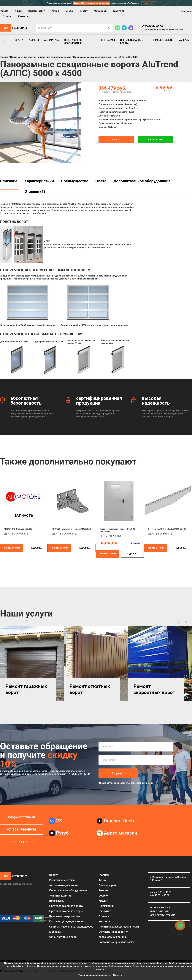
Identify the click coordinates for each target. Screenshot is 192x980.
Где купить (119, 11)
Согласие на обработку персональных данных (113, 934)
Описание (9, 181)
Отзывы (7, 16)
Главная (4, 11)
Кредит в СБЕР (155, 140)
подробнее (36, 548)
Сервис (70, 11)
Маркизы (184, 40)
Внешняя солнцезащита (65, 916)
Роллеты (34, 40)
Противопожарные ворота (131, 42)
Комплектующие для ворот (67, 921)
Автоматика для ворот (64, 885)
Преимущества (75, 181)
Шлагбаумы (108, 40)
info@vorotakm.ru (22, 817)
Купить (116, 140)
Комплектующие (163, 40)
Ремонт (55, 11)
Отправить (118, 773)
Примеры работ (37, 11)
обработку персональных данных (137, 783)
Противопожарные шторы (66, 911)
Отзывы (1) (35, 191)
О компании (100, 11)
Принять (118, 975)
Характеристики (39, 181)
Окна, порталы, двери (63, 937)
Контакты (23, 16)
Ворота (19, 40)
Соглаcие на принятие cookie (117, 942)
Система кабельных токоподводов (71, 927)
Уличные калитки (60, 896)
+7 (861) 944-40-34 (152, 26)
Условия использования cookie (94, 975)
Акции (18, 11)
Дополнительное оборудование (142, 181)
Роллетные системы (62, 880)
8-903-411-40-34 (22, 842)
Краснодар (187, 11)
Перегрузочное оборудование (73, 42)
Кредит (84, 11)
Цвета (101, 181)
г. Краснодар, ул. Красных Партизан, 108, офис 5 (163, 29)
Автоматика (52, 40)
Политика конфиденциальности (119, 927)
